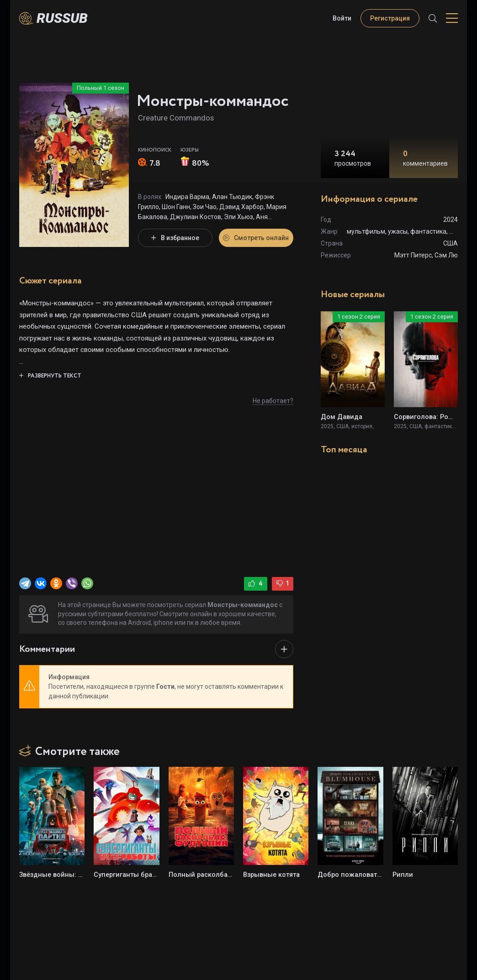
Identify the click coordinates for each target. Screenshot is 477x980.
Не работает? (273, 401)
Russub (62, 18)
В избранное (175, 238)
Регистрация (390, 18)
